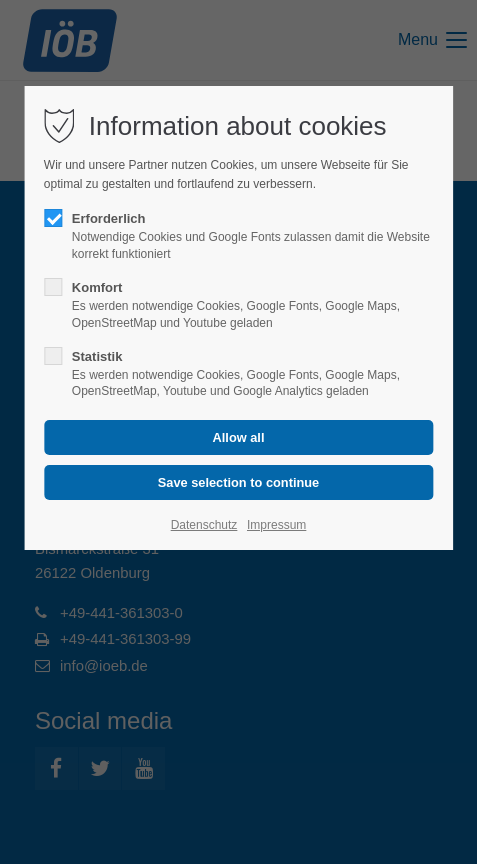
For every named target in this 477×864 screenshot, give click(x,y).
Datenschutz (204, 525)
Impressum (276, 525)
